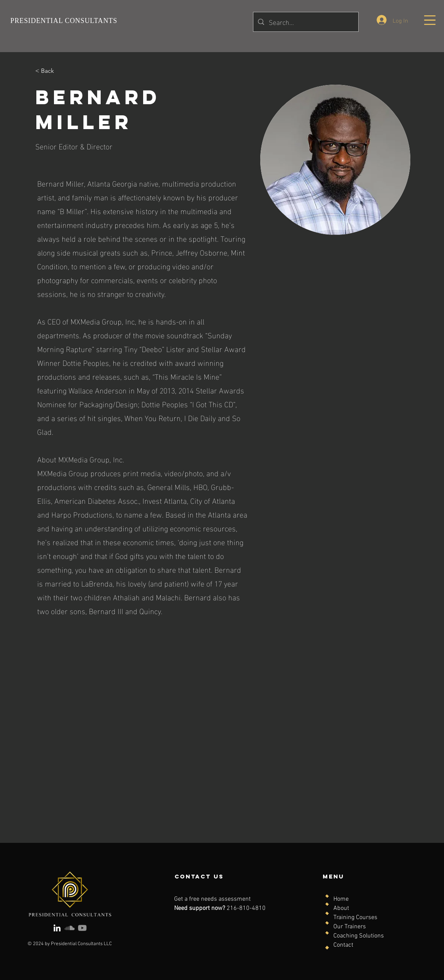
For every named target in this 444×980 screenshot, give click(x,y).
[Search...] (305, 22)
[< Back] (50, 71)
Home (341, 899)
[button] (430, 20)
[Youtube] (82, 928)
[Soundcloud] (70, 928)
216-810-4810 (246, 908)
